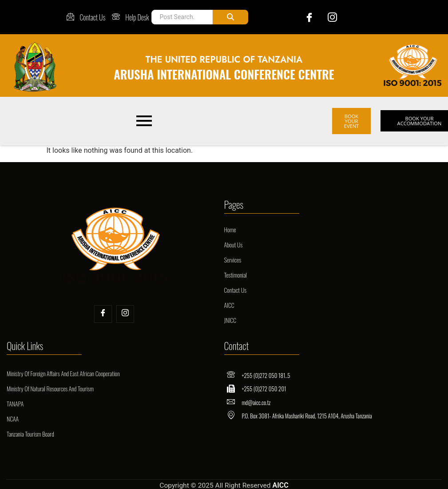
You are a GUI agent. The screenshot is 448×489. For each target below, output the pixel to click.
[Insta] (125, 309)
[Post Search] (181, 17)
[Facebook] (304, 17)
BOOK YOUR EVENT (351, 119)
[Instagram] (329, 17)
